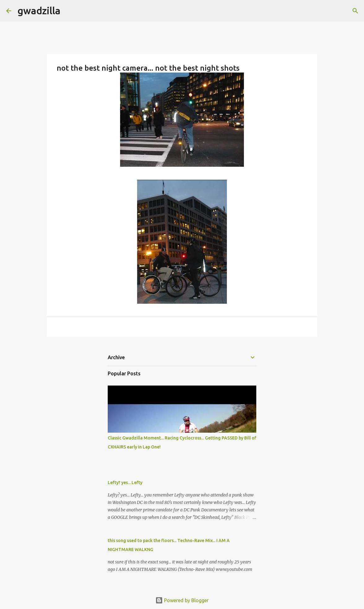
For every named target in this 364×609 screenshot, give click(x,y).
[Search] (69, 11)
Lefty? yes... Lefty (125, 483)
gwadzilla (39, 11)
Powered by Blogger (182, 600)
